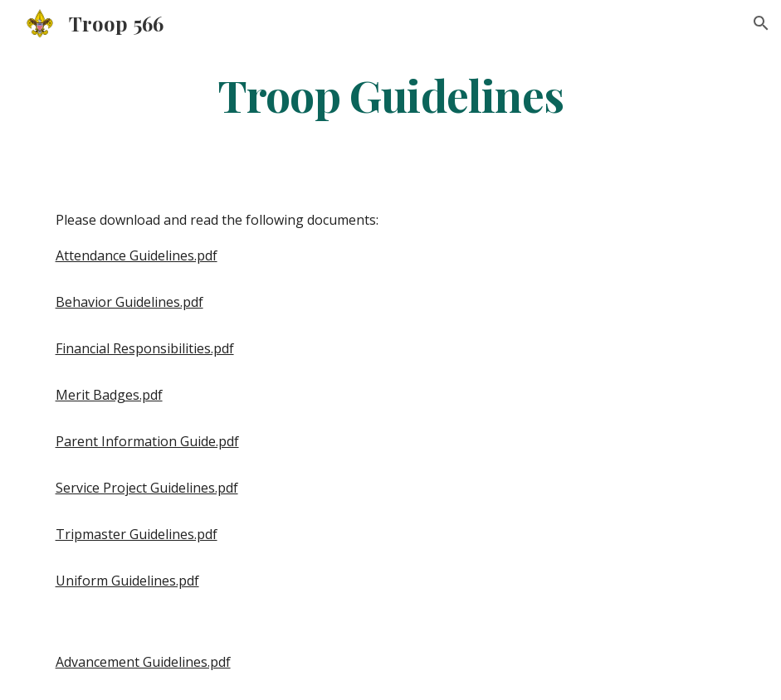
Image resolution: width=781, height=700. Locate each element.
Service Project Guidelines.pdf (147, 488)
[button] (761, 23)
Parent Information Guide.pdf (147, 441)
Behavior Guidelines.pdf (129, 302)
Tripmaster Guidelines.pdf (137, 534)
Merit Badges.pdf (109, 395)
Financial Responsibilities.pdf (145, 348)
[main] (390, 94)
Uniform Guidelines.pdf (127, 581)
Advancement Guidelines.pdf (143, 662)
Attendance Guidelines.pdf (137, 255)
